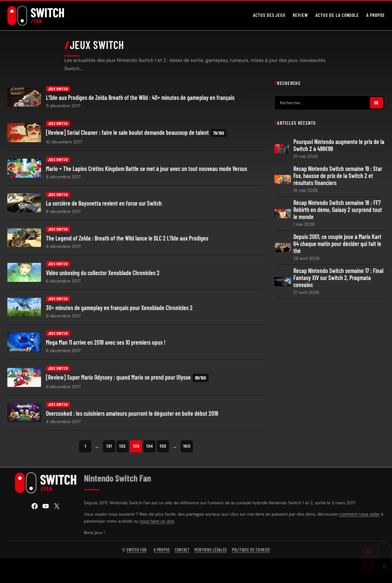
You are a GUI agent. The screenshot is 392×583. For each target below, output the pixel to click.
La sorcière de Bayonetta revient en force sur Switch (104, 205)
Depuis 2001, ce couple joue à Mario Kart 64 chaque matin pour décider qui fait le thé (337, 245)
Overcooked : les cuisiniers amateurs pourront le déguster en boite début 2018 (132, 415)
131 (109, 448)
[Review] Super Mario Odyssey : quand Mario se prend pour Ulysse (127, 379)
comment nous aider (359, 516)
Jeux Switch (58, 90)
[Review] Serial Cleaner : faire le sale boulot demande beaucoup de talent (136, 135)
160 (187, 448)
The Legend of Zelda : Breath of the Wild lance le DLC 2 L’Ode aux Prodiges (127, 240)
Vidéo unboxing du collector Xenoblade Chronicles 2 (103, 274)
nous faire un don (157, 523)
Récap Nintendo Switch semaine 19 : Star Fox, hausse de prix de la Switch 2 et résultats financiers (338, 177)
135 (163, 448)
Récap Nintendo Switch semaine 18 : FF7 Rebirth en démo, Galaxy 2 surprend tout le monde (338, 211)
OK (377, 104)
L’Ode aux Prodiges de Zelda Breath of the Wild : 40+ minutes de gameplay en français (140, 99)
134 (149, 448)
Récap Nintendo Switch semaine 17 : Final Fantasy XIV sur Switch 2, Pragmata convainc (338, 279)
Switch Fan (136, 551)
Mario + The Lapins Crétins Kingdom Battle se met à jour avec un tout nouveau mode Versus (147, 170)
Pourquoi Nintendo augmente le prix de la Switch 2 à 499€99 (339, 146)
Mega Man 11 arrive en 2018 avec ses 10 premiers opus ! (106, 344)
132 (122, 448)
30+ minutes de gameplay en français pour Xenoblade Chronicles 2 (119, 309)
